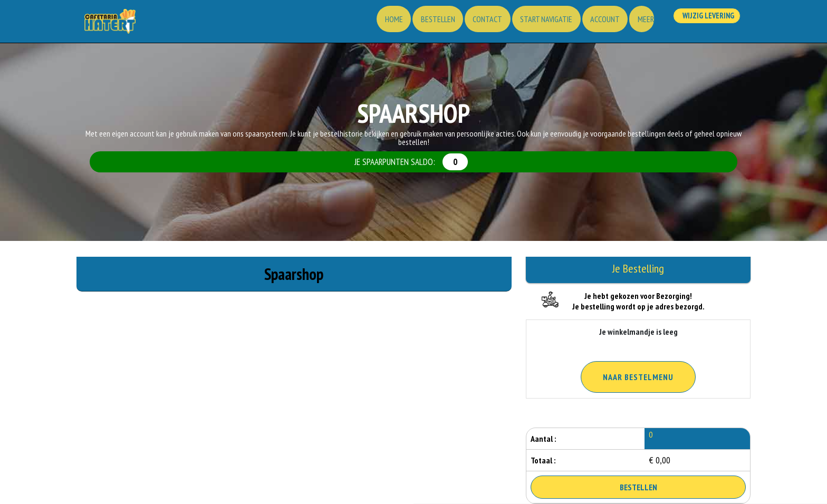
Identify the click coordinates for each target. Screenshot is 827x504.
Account (595, 24)
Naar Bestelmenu (638, 377)
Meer (638, 24)
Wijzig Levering (705, 23)
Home (373, 24)
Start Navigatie (533, 24)
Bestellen (420, 24)
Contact (472, 24)
